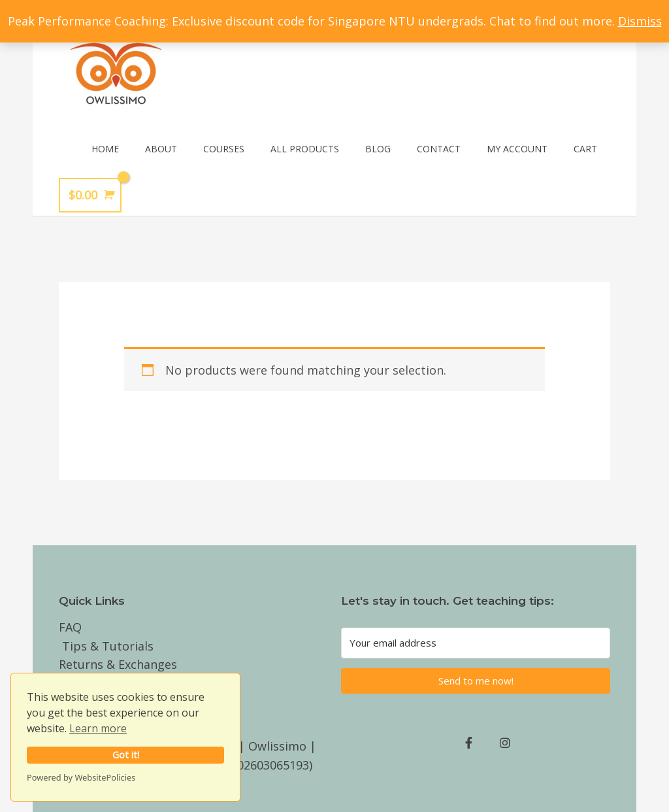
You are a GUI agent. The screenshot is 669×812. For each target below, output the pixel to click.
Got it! (126, 755)
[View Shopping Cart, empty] (90, 195)
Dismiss (640, 21)
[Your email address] (476, 643)
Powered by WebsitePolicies (81, 777)
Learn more (98, 728)
